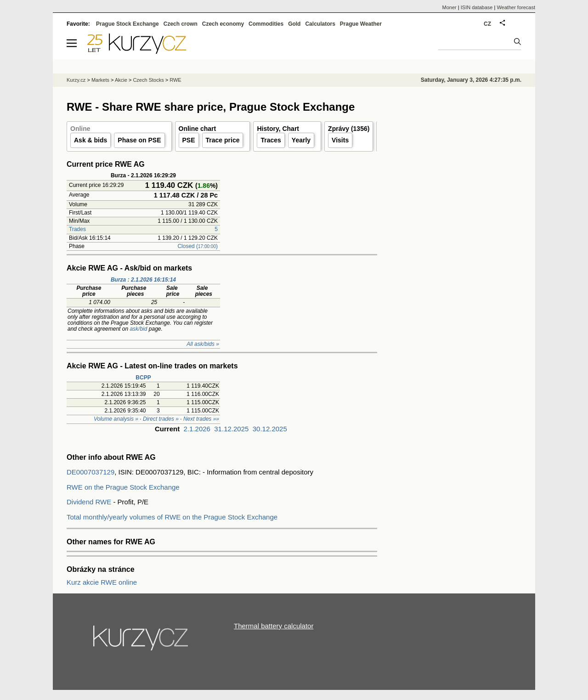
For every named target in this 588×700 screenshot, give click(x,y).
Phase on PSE (139, 140)
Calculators (320, 24)
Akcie (121, 80)
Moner (449, 7)
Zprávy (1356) (349, 129)
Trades (77, 229)
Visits (340, 140)
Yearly (301, 140)
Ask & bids (90, 140)
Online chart (198, 129)
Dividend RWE (89, 502)
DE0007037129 (90, 472)
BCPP (143, 378)
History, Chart (278, 129)
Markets (100, 80)
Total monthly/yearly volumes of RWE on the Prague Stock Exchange (172, 517)
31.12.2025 (231, 429)
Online (80, 129)
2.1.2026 (197, 429)
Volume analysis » (116, 419)
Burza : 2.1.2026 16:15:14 (143, 280)
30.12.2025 (270, 429)
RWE (175, 80)
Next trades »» (201, 419)
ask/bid (138, 329)
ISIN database (477, 7)
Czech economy (223, 24)
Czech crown (181, 24)
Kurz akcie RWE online (102, 582)
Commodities (266, 24)
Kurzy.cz (76, 80)
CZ (487, 24)
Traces (271, 140)
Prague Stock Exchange (127, 24)
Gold (294, 24)
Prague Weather (361, 24)
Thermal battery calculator (274, 626)
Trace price (223, 140)
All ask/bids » (203, 344)
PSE (189, 140)
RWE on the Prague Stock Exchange (123, 487)
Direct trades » (161, 419)
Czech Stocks (148, 80)
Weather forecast (516, 7)
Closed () (198, 246)
